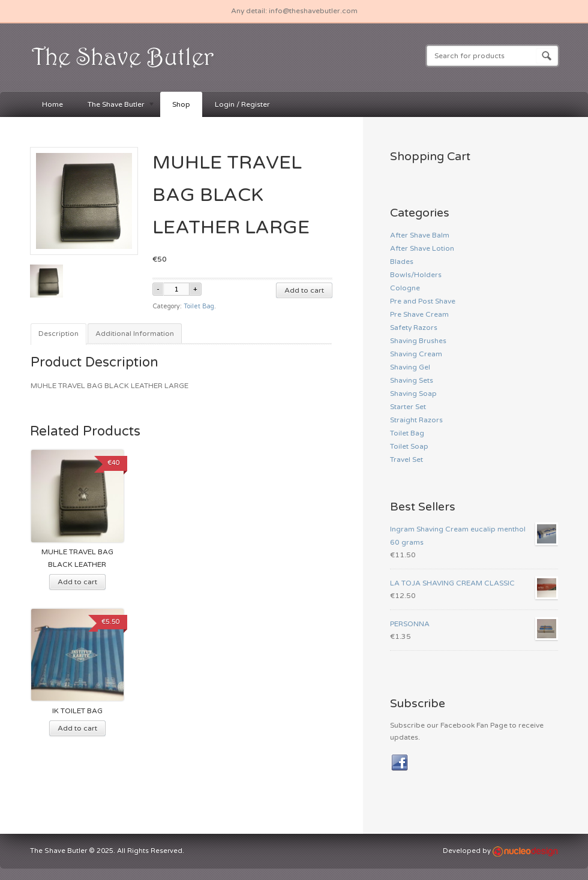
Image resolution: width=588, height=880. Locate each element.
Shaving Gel (410, 367)
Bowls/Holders (416, 275)
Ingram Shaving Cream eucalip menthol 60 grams (474, 534)
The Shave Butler (115, 105)
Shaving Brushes (418, 341)
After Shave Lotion (422, 248)
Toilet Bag (199, 306)
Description (58, 334)
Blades (402, 262)
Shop (181, 104)
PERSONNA (474, 624)
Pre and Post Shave (423, 301)
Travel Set (406, 459)
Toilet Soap (409, 446)
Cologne (405, 288)
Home (52, 104)
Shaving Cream (416, 354)
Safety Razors (414, 328)
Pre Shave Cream (419, 314)
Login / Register (242, 104)
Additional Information (135, 334)
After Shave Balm (420, 235)
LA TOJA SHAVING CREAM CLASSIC (474, 583)
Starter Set (408, 407)
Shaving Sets (412, 380)
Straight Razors (416, 420)
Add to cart (304, 290)
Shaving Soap (413, 394)
